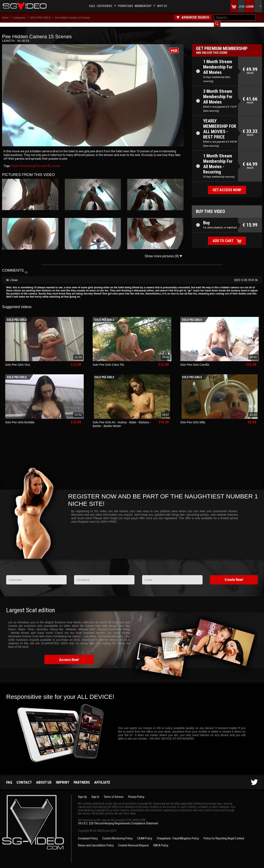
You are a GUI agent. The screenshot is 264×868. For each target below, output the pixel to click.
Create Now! (234, 575)
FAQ (9, 778)
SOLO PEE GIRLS (40, 18)
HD (48, 162)
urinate (55, 162)
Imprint (63, 778)
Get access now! (227, 186)
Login (250, 7)
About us (44, 778)
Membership (143, 6)
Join (241, 7)
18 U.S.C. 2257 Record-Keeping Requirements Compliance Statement (118, 819)
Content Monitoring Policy (117, 834)
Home (5, 18)
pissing (30, 162)
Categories (104, 6)
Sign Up (82, 793)
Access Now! (69, 656)
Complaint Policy (88, 834)
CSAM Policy (145, 834)
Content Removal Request (133, 841)
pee (43, 162)
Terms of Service (114, 793)
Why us (162, 6)
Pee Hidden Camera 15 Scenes (72, 18)
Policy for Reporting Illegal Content (224, 834)
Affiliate (102, 778)
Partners (82, 778)
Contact (24, 778)
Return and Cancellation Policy (96, 841)
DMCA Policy (161, 841)
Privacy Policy (136, 793)
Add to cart (223, 237)
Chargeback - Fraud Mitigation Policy (178, 834)
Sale (92, 6)
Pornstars (126, 6)
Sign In (95, 793)
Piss (38, 162)
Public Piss (18, 162)
